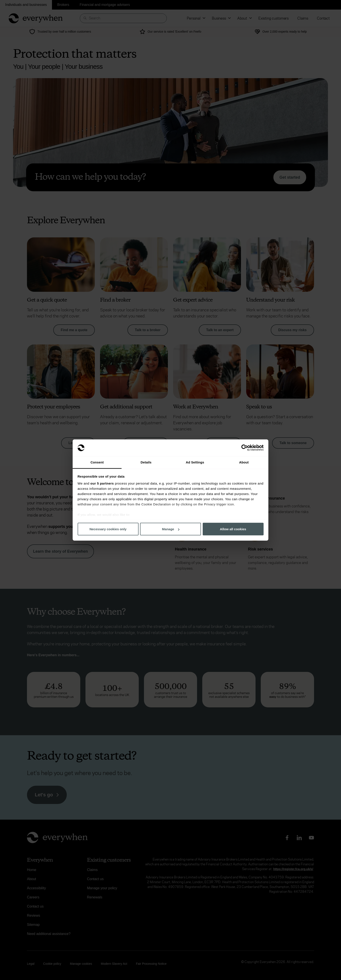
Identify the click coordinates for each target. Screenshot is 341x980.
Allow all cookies (233, 529)
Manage (171, 529)
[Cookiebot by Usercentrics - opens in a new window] (245, 448)
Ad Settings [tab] (195, 462)
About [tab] (244, 462)
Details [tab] (146, 462)
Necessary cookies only (108, 529)
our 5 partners (102, 483)
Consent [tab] (97, 462)
